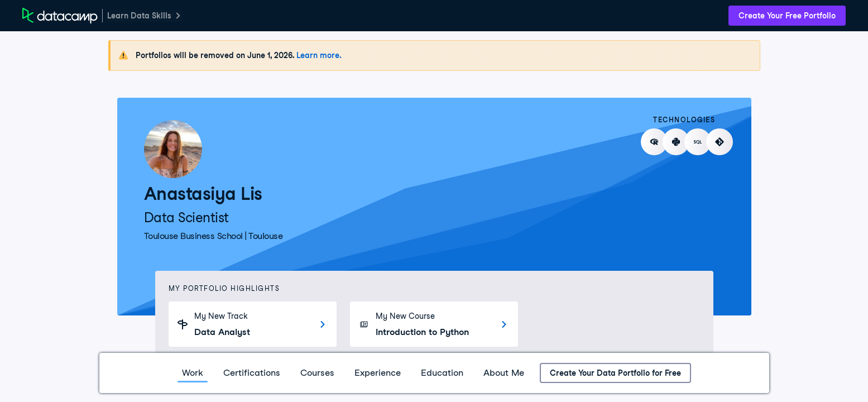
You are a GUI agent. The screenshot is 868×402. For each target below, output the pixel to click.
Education (442, 373)
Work (193, 373)
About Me (504, 373)
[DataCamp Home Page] (60, 16)
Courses (317, 373)
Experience (378, 373)
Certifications (252, 373)
